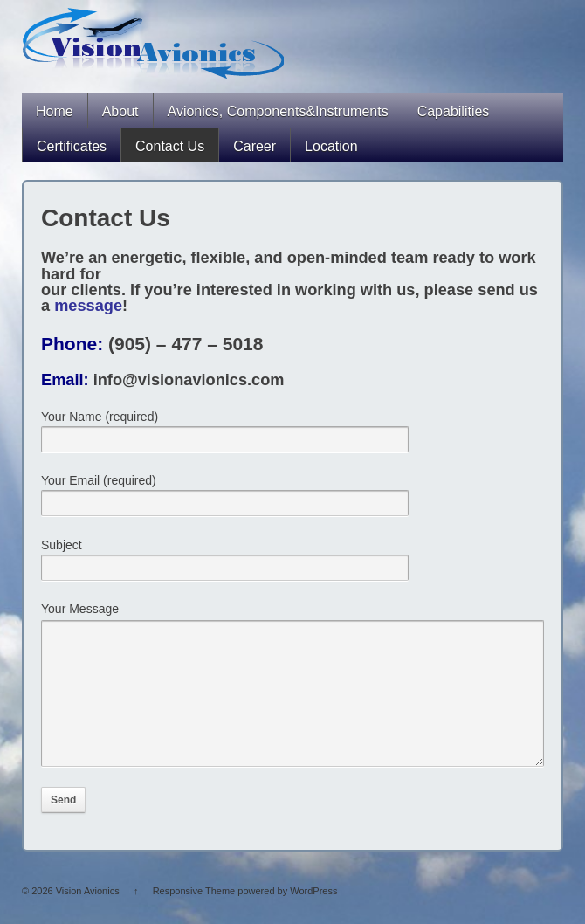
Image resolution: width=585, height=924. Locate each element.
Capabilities (454, 111)
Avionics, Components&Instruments (278, 111)
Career (255, 146)
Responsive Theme (194, 917)
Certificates (72, 146)
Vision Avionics (88, 917)
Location (331, 146)
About (120, 111)
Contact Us (170, 146)
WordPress (313, 917)
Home (55, 111)
